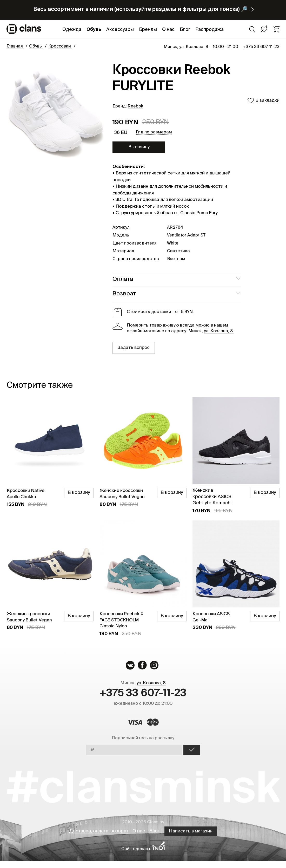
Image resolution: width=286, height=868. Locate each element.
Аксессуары (120, 30)
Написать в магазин (192, 838)
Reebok (135, 106)
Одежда (72, 30)
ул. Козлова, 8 (194, 47)
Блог (185, 30)
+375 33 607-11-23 (261, 47)
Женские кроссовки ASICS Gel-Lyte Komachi (212, 497)
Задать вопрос (134, 348)
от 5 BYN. (184, 312)
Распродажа (209, 30)
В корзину (139, 147)
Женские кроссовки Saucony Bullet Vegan (121, 497)
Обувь (94, 30)
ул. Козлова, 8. (219, 331)
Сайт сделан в (143, 856)
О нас (168, 30)
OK (192, 757)
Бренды (148, 30)
